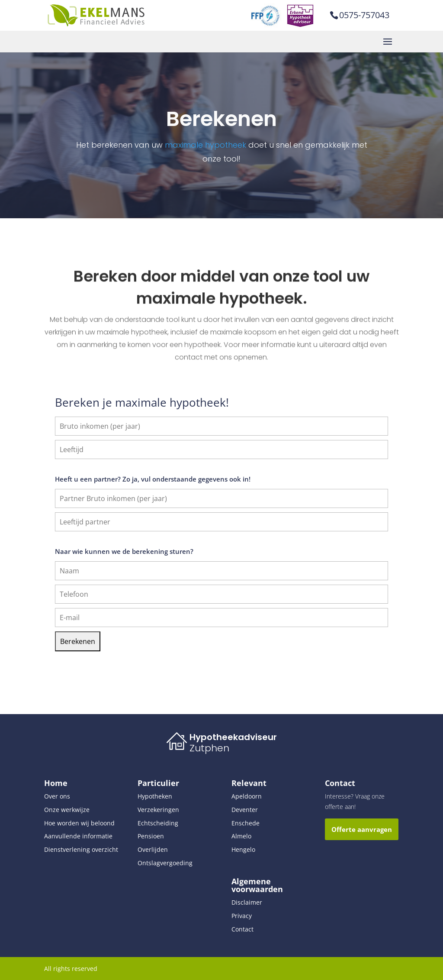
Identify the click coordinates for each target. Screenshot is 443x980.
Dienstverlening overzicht (81, 849)
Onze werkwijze (67, 810)
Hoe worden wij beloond (79, 823)
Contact (242, 929)
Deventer (245, 810)
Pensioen (151, 836)
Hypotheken (155, 796)
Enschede (246, 823)
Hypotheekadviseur (233, 737)
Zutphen (209, 748)
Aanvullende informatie (78, 836)
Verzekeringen (158, 810)
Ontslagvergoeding (165, 863)
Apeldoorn (247, 796)
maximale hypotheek (205, 145)
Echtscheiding (158, 823)
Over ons (57, 796)
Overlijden (153, 849)
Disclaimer (247, 902)
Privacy (242, 916)
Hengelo (243, 849)
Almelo (241, 836)
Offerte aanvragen (362, 829)
